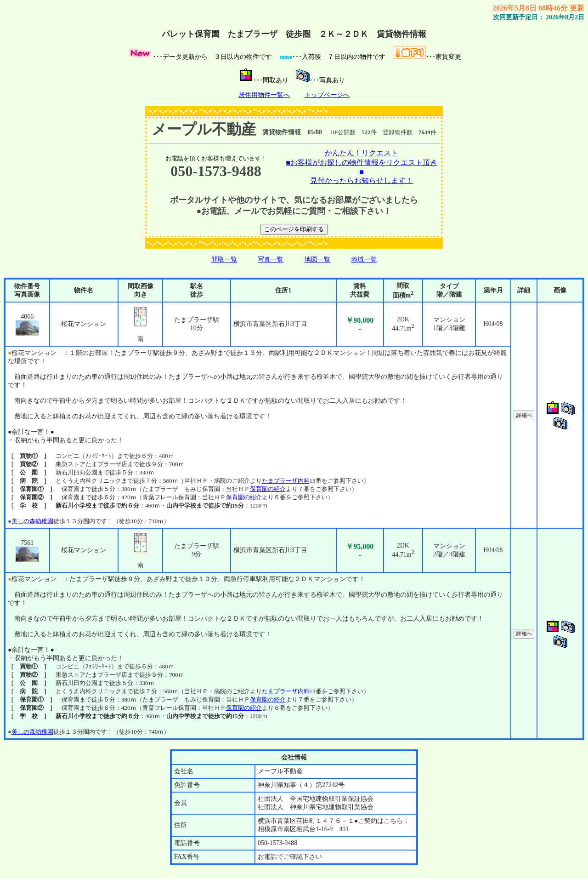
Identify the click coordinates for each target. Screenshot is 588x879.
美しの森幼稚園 (32, 521)
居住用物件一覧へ (264, 95)
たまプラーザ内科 (286, 481)
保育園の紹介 (268, 489)
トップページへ (327, 95)
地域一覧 (364, 260)
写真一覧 (271, 260)
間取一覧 (224, 260)
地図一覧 (317, 260)
